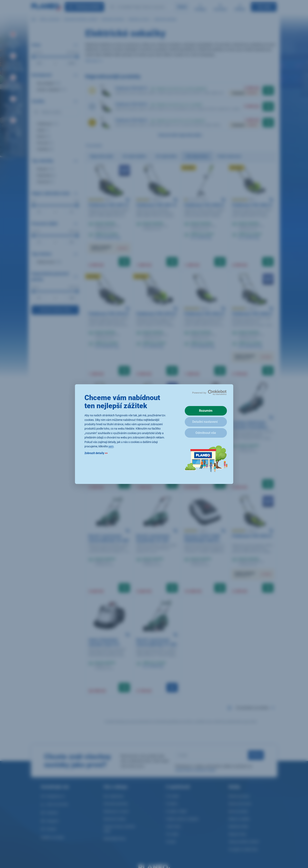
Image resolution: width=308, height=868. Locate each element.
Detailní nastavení (205, 422)
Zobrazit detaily (96, 453)
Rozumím (206, 411)
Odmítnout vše (206, 433)
